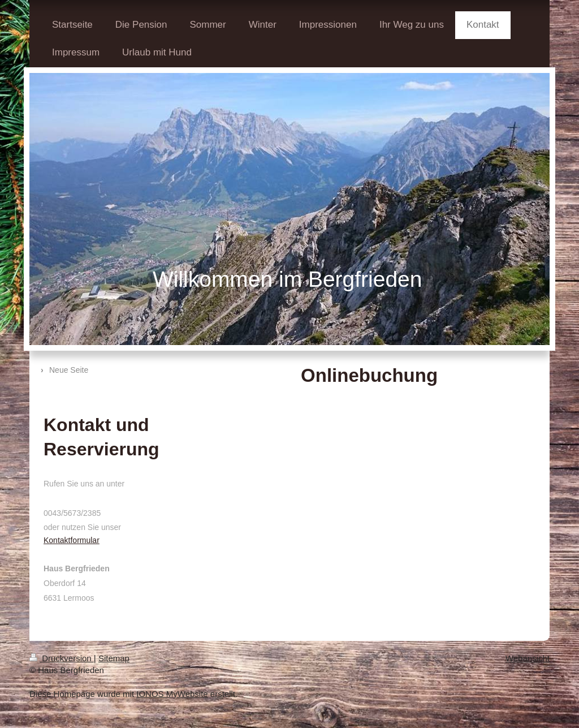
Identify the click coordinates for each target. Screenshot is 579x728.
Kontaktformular (72, 540)
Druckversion (62, 658)
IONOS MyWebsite (172, 694)
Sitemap (114, 658)
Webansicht (528, 658)
